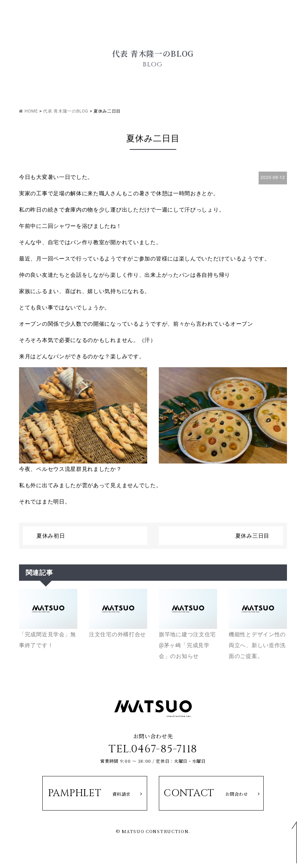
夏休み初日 (51, 536)
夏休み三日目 (252, 536)
